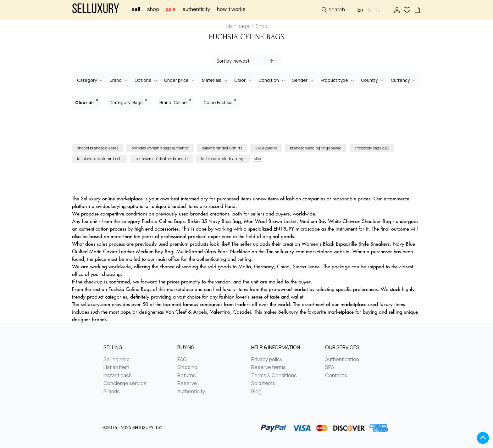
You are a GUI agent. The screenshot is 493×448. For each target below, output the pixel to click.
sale (171, 9)
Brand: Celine (175, 102)
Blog (256, 392)
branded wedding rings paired (316, 148)
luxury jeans (266, 148)
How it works (231, 9)
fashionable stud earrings (223, 159)
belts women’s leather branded (162, 159)
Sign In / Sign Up (397, 10)
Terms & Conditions (274, 376)
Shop (153, 9)
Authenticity (196, 9)
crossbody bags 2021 (372, 148)
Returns (187, 376)
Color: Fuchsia (220, 102)
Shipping (187, 367)
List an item (116, 367)
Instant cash (118, 376)
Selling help (116, 360)
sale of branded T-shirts (222, 148)
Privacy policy (267, 360)
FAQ (182, 360)
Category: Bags (129, 102)
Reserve (187, 384)
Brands (112, 392)
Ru (377, 10)
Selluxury (96, 10)
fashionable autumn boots (100, 159)
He (369, 10)
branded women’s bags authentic (160, 148)
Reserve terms (269, 367)
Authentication (342, 360)
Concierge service (125, 384)
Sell (136, 9)
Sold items (263, 384)
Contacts (336, 376)
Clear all (87, 102)
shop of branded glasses (98, 148)
